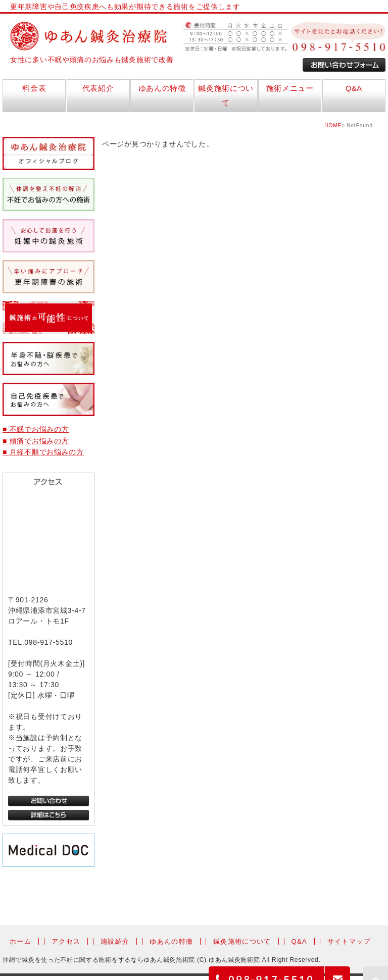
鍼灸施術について (242, 941)
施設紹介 (115, 941)
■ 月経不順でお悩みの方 (43, 452)
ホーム (20, 941)
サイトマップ (349, 941)
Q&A (299, 941)
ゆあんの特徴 (171, 941)
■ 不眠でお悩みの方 (36, 429)
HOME (333, 125)
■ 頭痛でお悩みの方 (36, 441)
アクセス (66, 941)
